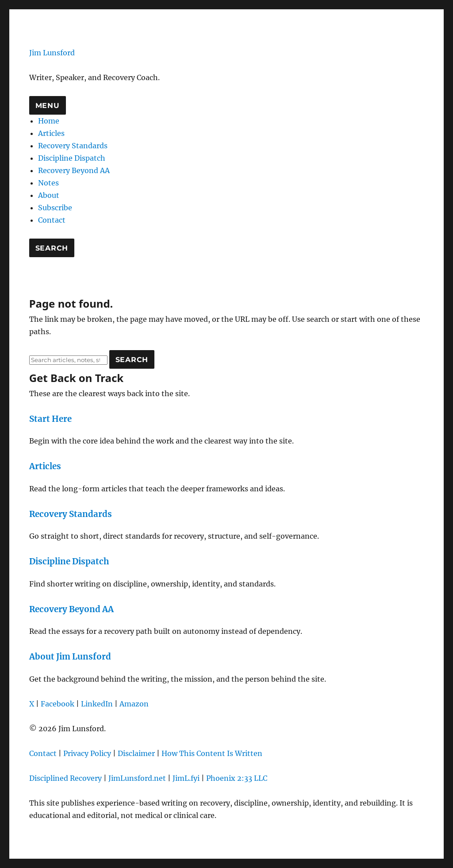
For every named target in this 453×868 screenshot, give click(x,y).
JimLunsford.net (137, 778)
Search (52, 248)
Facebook (58, 704)
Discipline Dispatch (72, 158)
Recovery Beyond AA (74, 170)
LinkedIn (97, 704)
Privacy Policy (87, 753)
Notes (48, 183)
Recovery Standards (73, 146)
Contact (52, 220)
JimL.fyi (186, 778)
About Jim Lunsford (70, 657)
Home (49, 121)
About (49, 195)
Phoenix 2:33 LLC (237, 778)
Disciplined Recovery (65, 778)
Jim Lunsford (52, 53)
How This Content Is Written (212, 753)
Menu (48, 106)
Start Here (50, 419)
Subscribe (55, 208)
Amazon (134, 704)
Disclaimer (136, 753)
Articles (51, 133)
